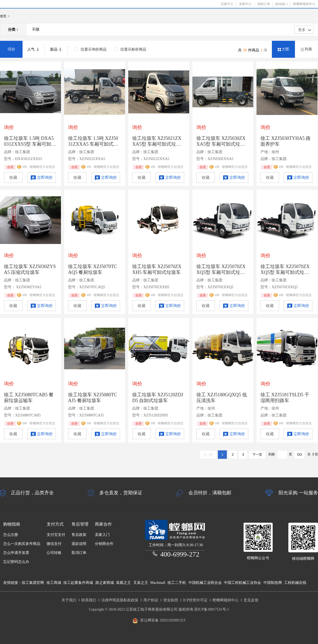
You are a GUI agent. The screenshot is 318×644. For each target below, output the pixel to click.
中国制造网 (273, 583)
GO (300, 455)
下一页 (257, 455)
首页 (3, 16)
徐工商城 (54, 583)
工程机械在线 (295, 583)
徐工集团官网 (33, 583)
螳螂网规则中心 (226, 600)
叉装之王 (141, 583)
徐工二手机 (177, 583)
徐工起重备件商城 (78, 583)
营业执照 (171, 600)
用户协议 (151, 600)
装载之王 (123, 583)
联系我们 (89, 600)
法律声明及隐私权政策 (120, 600)
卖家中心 (245, 4)
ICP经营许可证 (195, 600)
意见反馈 (251, 600)
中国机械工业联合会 (205, 583)
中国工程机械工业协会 (242, 583)
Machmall (158, 583)
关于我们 (69, 600)
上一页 (208, 455)
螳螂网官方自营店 (42, 167)
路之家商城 (105, 583)
